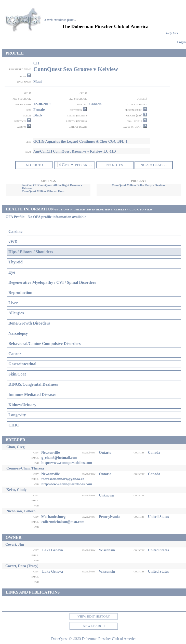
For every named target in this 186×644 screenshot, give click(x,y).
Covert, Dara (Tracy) (22, 566)
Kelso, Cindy (16, 490)
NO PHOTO (35, 165)
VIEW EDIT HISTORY (94, 616)
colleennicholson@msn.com (63, 522)
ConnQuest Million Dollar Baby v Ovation (138, 185)
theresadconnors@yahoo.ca (63, 479)
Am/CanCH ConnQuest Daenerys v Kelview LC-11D (75, 151)
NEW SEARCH (94, 626)
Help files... (173, 33)
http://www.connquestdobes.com (67, 463)
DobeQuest (59, 639)
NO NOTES (115, 165)
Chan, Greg (16, 447)
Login (181, 42)
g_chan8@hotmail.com (59, 458)
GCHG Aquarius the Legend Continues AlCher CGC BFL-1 (81, 141)
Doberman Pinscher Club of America (109, 639)
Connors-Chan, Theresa (25, 468)
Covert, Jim (15, 544)
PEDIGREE (83, 165)
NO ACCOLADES (154, 165)
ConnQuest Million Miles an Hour (43, 191)
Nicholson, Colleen (21, 511)
